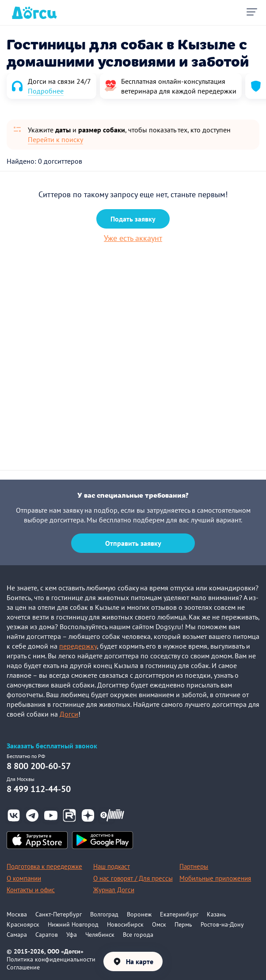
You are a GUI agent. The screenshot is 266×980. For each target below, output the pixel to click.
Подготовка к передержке (44, 866)
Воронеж (139, 914)
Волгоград (104, 914)
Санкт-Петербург (59, 914)
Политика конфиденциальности (51, 959)
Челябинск (100, 935)
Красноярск (23, 924)
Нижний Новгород (73, 924)
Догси (69, 714)
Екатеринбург (179, 914)
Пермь (183, 924)
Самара (17, 935)
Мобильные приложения (215, 878)
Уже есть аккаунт (133, 238)
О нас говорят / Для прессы (133, 878)
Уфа (72, 935)
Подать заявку (133, 219)
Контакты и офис (31, 890)
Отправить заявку (133, 543)
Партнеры (194, 866)
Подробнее (46, 91)
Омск (159, 924)
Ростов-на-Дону (222, 924)
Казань (217, 914)
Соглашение (23, 967)
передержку (78, 646)
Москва (17, 914)
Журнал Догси (114, 890)
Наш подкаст (112, 866)
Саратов (47, 935)
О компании (24, 878)
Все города (138, 935)
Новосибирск (125, 924)
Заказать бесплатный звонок (52, 746)
